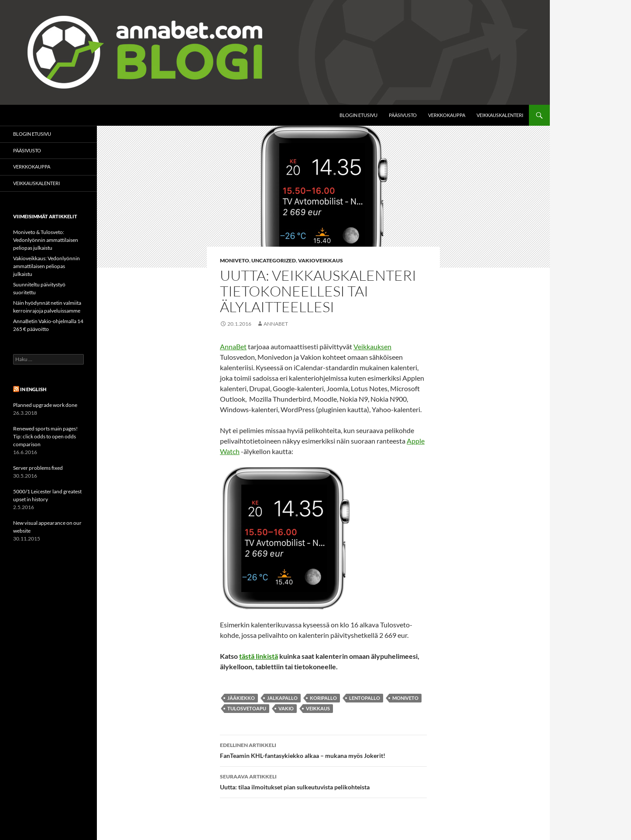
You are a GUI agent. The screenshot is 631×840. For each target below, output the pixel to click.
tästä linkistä (259, 656)
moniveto (405, 698)
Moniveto (235, 260)
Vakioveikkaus (321, 260)
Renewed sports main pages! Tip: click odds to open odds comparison (45, 436)
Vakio (286, 708)
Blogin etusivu (358, 115)
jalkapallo (282, 698)
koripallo (323, 698)
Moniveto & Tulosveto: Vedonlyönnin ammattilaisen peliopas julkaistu (46, 240)
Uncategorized (274, 260)
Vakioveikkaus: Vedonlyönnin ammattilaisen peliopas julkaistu (46, 266)
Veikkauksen (372, 346)
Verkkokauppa (447, 115)
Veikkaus (318, 708)
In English (33, 389)
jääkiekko (241, 698)
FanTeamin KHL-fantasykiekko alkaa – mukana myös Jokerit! (323, 750)
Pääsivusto (403, 115)
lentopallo (365, 698)
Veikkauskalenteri (500, 115)
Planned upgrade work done (45, 405)
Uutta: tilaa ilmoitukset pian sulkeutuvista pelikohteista (323, 781)
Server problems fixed (38, 468)
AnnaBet (276, 324)
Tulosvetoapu (247, 708)
